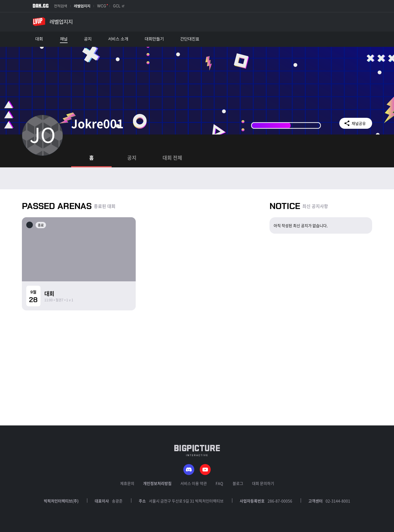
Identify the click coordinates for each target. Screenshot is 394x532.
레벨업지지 (82, 6)
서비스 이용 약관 (194, 483)
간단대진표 (190, 39)
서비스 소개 (118, 39)
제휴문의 (127, 483)
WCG (102, 6)
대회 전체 (172, 158)
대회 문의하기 (263, 483)
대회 (39, 39)
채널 (64, 39)
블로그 (238, 483)
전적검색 (60, 6)
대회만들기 (154, 39)
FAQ (219, 483)
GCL (119, 6)
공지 (88, 39)
